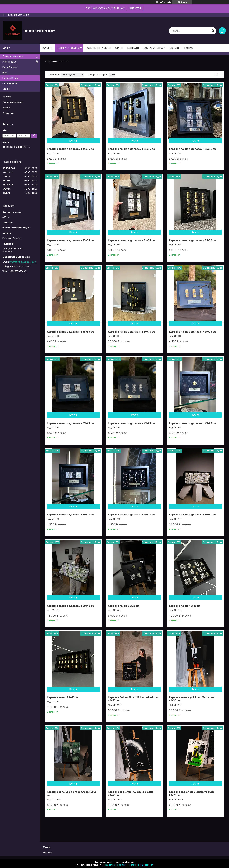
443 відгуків (165, 2)
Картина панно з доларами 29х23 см (192, 332)
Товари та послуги (13, 56)
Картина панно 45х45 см (185, 606)
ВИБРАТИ (135, 8)
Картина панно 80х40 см (62, 697)
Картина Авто (10, 83)
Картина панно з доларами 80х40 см (192, 515)
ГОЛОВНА (47, 48)
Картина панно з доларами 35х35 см (70, 149)
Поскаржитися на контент (114, 865)
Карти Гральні (10, 67)
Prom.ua (130, 862)
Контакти (8, 113)
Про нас (7, 97)
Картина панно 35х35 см (123, 606)
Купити (73, 141)
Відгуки (7, 108)
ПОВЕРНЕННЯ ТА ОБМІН (98, 48)
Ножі (5, 73)
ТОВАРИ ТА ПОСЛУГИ (68, 48)
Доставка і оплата (13, 102)
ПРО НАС (188, 48)
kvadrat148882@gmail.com (23, 262)
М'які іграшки (9, 62)
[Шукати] (213, 31)
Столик (6, 89)
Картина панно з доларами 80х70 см (131, 332)
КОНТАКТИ (133, 48)
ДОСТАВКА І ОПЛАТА (154, 48)
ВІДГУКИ (174, 48)
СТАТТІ (119, 48)
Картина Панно (10, 78)
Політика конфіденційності (141, 865)
